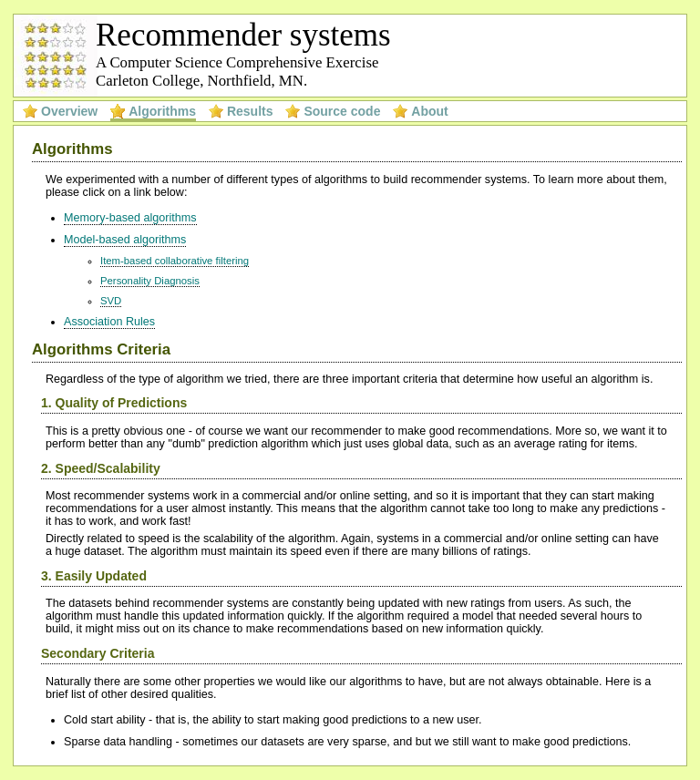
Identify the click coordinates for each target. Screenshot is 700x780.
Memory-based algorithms (130, 218)
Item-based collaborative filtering (175, 261)
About (429, 111)
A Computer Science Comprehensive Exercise (237, 62)
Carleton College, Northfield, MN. (201, 81)
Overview (69, 111)
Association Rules (109, 322)
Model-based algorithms (125, 240)
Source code (342, 111)
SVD (111, 301)
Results (250, 111)
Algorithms (162, 111)
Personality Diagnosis (150, 281)
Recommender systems (243, 35)
